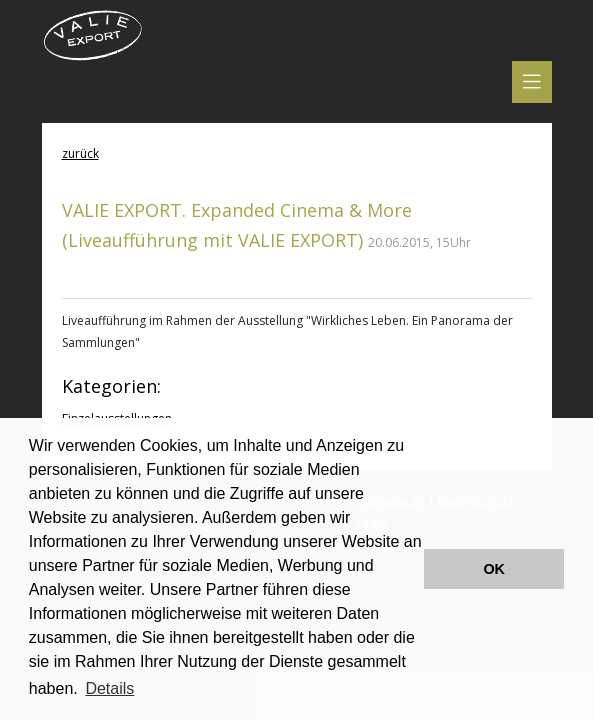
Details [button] (109, 688)
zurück (80, 153)
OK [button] (494, 569)
